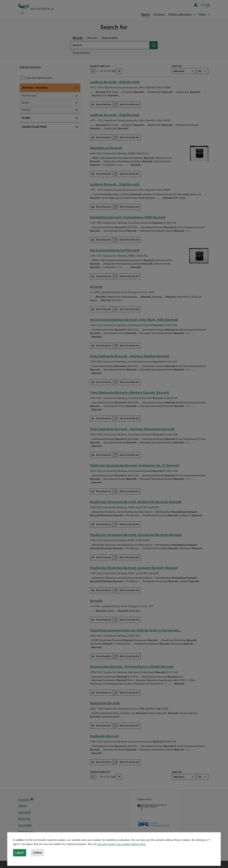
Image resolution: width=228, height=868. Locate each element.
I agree (20, 863)
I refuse (37, 863)
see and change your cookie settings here (121, 855)
